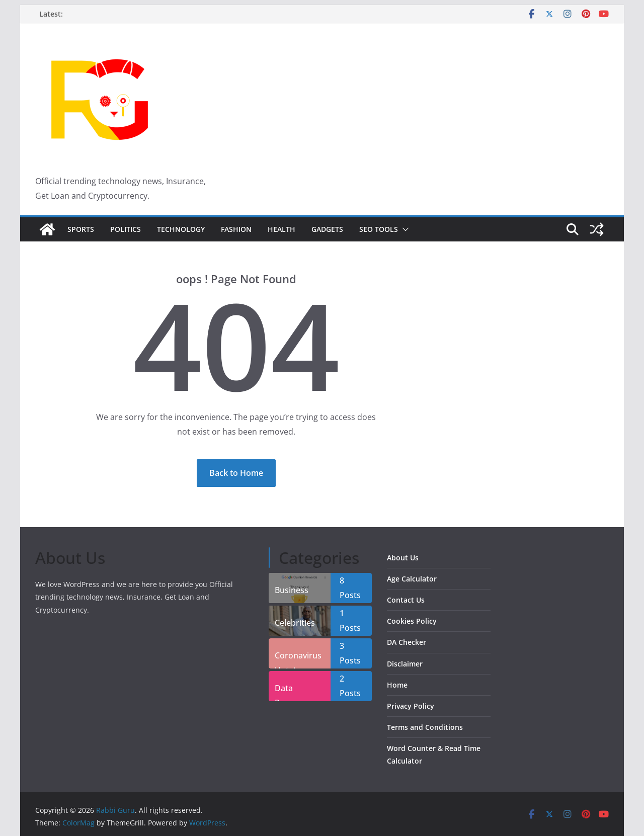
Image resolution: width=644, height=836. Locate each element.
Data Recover (290, 692)
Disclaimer (405, 664)
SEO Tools (379, 229)
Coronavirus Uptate (298, 659)
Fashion (236, 229)
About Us (403, 558)
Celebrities (295, 623)
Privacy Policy (411, 706)
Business (292, 590)
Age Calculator (412, 579)
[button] (404, 229)
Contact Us (406, 600)
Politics (126, 229)
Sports (81, 229)
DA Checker (407, 642)
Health (281, 229)
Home (397, 685)
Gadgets (327, 229)
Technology (181, 229)
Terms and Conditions (425, 727)
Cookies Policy (412, 621)
